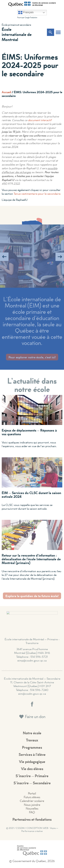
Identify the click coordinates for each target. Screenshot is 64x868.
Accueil (6, 92)
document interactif (40, 120)
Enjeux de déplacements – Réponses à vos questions (29, 432)
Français (26, 13)
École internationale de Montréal (17, 34)
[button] (58, 32)
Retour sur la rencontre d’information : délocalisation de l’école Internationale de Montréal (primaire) (31, 559)
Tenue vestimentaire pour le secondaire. (37, 194)
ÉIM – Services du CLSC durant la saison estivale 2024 (31, 495)
